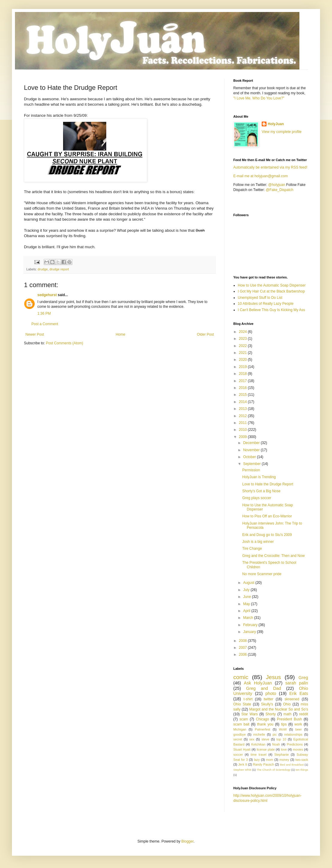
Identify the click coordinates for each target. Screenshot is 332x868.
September (252, 464)
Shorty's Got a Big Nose (261, 491)
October (250, 457)
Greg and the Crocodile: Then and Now (274, 556)
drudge (43, 269)
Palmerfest (263, 729)
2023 (243, 339)
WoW (283, 729)
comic (241, 677)
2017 (243, 381)
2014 (243, 402)
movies (298, 749)
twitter (269, 699)
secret (238, 739)
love (284, 749)
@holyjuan (277, 185)
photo (271, 693)
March (249, 618)
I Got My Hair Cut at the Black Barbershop (271, 291)
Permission (251, 470)
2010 (243, 430)
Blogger (187, 841)
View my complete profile (282, 132)
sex (252, 739)
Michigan (240, 729)
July (247, 590)
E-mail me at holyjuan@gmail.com (261, 176)
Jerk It (243, 764)
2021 (243, 353)
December (252, 443)
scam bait (241, 724)
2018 (243, 374)
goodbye (239, 734)
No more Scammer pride (262, 574)
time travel (259, 755)
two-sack (302, 760)
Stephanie (282, 755)
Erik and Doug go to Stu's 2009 (267, 535)
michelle (259, 734)
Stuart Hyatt (242, 749)
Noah (276, 744)
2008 (243, 641)
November (252, 450)
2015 (243, 395)
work (298, 724)
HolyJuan (276, 124)
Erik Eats (299, 693)
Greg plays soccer (257, 498)
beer (299, 729)
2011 (243, 423)
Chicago (262, 719)
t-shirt (248, 699)
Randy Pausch (264, 764)
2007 (243, 648)
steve (265, 739)
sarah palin (297, 683)
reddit (304, 714)
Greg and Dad (264, 688)
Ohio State (242, 704)
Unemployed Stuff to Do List (260, 298)
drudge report (59, 269)
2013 (243, 409)
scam (244, 719)
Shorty (271, 714)
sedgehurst (47, 295)
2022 (243, 346)
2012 (243, 416)
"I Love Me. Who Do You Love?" (259, 98)
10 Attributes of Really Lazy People (266, 304)
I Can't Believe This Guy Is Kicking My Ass (271, 310)
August (249, 583)
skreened (292, 699)
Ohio (287, 704)
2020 (243, 360)
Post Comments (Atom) (64, 343)
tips (284, 724)
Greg (303, 678)
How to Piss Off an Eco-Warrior (267, 516)
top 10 (281, 739)
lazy (257, 760)
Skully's (267, 704)
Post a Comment (45, 324)
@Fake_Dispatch (280, 190)
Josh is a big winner (258, 542)
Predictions (295, 744)
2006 (243, 655)
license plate (266, 749)
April (247, 611)
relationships (293, 734)
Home (121, 334)
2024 (243, 332)
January (250, 632)
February (251, 625)
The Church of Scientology (274, 770)
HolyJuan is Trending (259, 477)
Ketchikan (258, 744)
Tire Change (252, 549)
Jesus (273, 677)
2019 (243, 367)
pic (275, 734)
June (248, 597)
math (288, 714)
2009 (243, 437)
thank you (265, 724)
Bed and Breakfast (292, 765)
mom (269, 760)
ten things (302, 770)
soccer (238, 755)
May (247, 604)
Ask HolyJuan (258, 683)
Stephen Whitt (242, 770)
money (284, 760)
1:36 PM (44, 313)
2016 (243, 388)
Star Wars (250, 714)
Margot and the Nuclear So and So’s (279, 709)
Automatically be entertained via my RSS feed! (270, 167)
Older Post (205, 334)
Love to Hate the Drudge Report (268, 484)
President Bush (290, 719)
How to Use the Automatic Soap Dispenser (272, 285)
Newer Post (35, 334)
